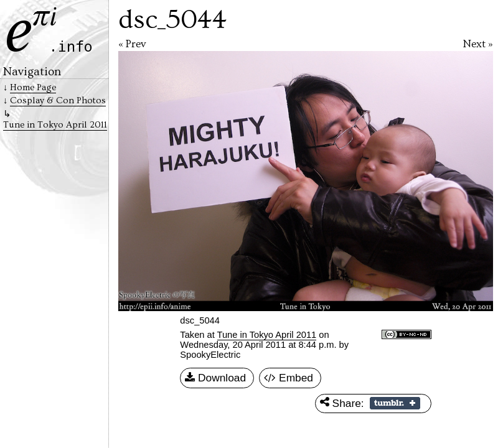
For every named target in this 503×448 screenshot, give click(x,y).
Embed (289, 378)
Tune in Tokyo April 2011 (267, 335)
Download (215, 378)
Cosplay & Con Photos (58, 100)
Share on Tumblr (395, 403)
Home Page (33, 87)
